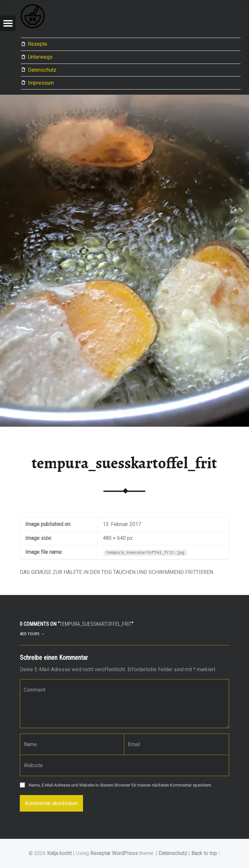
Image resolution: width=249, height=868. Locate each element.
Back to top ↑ (206, 853)
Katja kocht (59, 853)
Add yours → (32, 634)
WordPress (125, 853)
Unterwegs (40, 57)
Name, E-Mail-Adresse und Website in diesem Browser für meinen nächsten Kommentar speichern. (120, 785)
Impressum (41, 83)
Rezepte (38, 44)
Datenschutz (42, 70)
